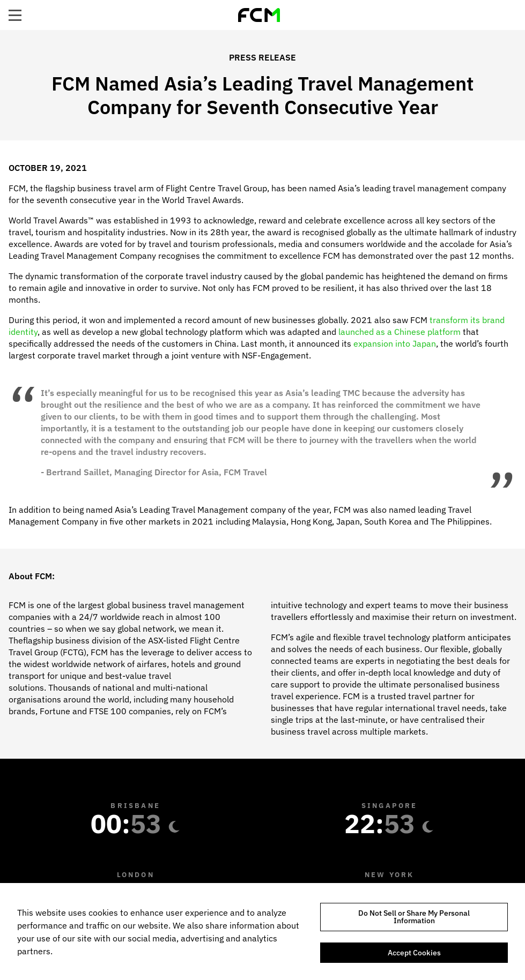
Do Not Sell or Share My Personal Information (414, 917)
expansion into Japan (395, 343)
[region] (262, 932)
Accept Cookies (414, 953)
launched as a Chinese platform (400, 332)
